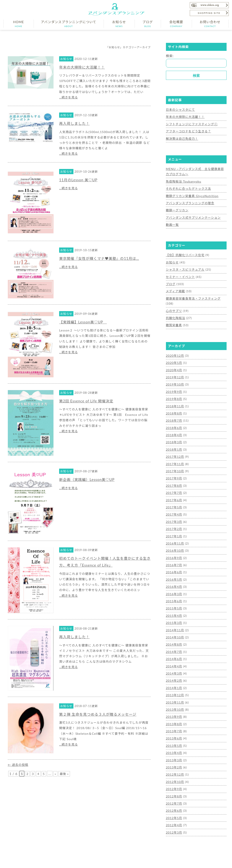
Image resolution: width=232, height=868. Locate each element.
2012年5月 (174, 794)
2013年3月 (174, 738)
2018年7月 (174, 408)
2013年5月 (174, 723)
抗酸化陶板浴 (175, 308)
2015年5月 (174, 590)
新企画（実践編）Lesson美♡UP (89, 479)
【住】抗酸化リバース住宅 (184, 252)
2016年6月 (174, 555)
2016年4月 (174, 569)
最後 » (65, 774)
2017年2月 (174, 513)
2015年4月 (174, 597)
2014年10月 (174, 619)
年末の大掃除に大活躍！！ (84, 67)
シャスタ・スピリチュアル (184, 266)
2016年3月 (174, 576)
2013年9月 (174, 696)
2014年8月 (174, 625)
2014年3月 (174, 654)
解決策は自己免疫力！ (181, 138)
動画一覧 (172, 222)
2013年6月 (174, 717)
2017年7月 (174, 478)
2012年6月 (174, 787)
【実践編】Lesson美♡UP (85, 322)
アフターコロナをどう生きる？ (187, 130)
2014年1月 (174, 667)
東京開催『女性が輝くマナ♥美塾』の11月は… (102, 258)
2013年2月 (174, 745)
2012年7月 (174, 780)
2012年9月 (174, 766)
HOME (18, 24)
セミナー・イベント (180, 273)
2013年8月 (174, 702)
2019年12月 (174, 366)
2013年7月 (174, 710)
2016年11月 (174, 527)
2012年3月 (174, 808)
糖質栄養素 (174, 315)
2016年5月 (174, 562)
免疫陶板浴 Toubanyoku (183, 180)
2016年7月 (174, 548)
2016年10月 (174, 534)
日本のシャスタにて (180, 109)
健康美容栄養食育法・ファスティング (192, 294)
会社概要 (176, 24)
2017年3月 (174, 506)
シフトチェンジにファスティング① (190, 124)
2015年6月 (174, 583)
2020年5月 (174, 352)
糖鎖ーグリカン (177, 208)
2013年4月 (174, 731)
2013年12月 (174, 675)
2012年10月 (174, 759)
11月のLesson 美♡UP (80, 180)
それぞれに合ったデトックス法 (187, 187)
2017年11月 (174, 450)
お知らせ (119, 24)
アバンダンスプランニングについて (69, 24)
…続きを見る (69, 97)
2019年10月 (174, 373)
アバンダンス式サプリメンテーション (192, 215)
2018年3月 (174, 429)
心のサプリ (174, 301)
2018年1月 (174, 436)
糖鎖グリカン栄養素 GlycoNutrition (191, 194)
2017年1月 (174, 520)
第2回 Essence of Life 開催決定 (88, 401)
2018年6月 (174, 415)
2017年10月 (174, 457)
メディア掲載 (175, 287)
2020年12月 (174, 345)
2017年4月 (174, 499)
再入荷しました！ (76, 123)
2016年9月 (174, 541)
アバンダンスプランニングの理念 (189, 201)
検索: (170, 56)
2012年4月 (174, 801)
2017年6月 (174, 485)
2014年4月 (174, 646)
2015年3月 (174, 604)
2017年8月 (174, 471)
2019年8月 (174, 387)
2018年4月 (174, 422)
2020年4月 (174, 359)
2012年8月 (174, 773)
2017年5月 (174, 492)
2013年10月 (174, 689)
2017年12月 (174, 443)
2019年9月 (174, 380)
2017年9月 (174, 464)
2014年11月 (174, 611)
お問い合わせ (210, 24)
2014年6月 (174, 640)
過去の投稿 (19, 765)
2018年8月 (174, 401)
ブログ (148, 24)
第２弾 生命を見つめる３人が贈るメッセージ (101, 714)
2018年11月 (174, 394)
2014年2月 (174, 661)
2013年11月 (174, 682)
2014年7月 (174, 632)
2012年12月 (174, 752)
